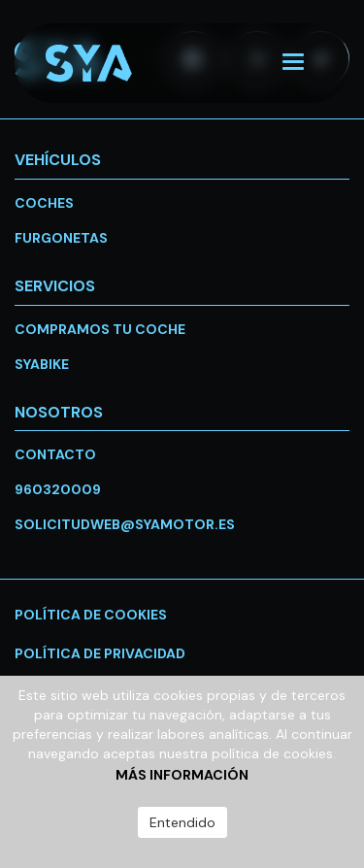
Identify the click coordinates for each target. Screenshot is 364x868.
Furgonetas (61, 238)
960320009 (58, 489)
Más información (182, 775)
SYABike (42, 364)
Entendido (182, 822)
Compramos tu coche (100, 329)
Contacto (55, 454)
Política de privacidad (100, 653)
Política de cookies (91, 615)
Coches (44, 203)
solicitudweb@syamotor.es (125, 524)
